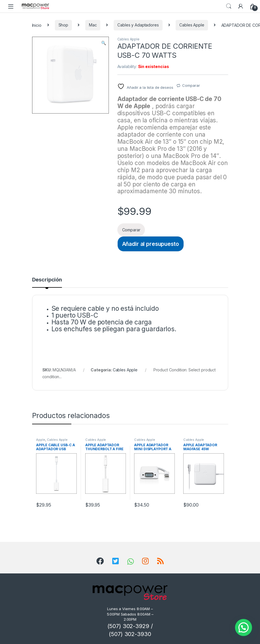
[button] (104, 43)
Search (229, 6)
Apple (40, 440)
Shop (63, 25)
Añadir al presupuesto (151, 244)
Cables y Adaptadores (138, 25)
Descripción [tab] (47, 280)
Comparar (191, 85)
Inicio (37, 25)
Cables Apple (192, 25)
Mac (93, 25)
